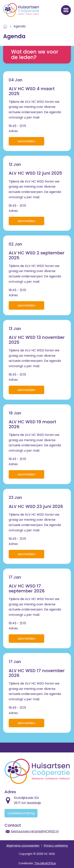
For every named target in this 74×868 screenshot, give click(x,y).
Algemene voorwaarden (23, 846)
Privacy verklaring (56, 846)
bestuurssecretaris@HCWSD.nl (35, 831)
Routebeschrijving (21, 813)
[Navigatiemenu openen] (66, 10)
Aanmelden (26, 141)
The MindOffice (45, 863)
